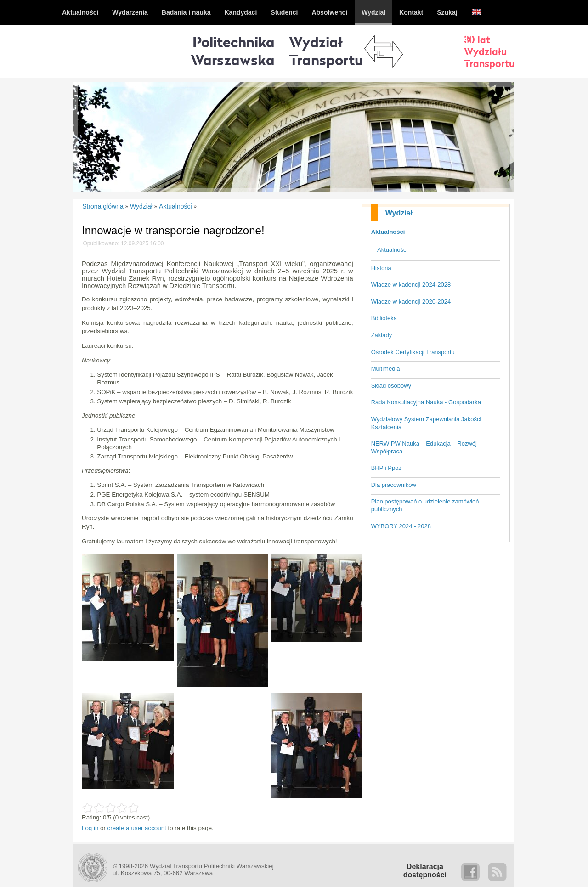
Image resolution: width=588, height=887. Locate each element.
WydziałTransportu (326, 51)
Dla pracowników (394, 485)
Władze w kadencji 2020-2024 (411, 302)
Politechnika (233, 51)
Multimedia (386, 369)
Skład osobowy (391, 386)
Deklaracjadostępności (425, 871)
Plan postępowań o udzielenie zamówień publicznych (425, 505)
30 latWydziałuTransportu (489, 51)
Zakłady (382, 335)
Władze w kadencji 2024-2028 (411, 285)
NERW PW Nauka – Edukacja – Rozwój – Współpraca (427, 447)
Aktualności (388, 232)
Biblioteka (384, 318)
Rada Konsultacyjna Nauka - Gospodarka (426, 402)
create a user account (137, 828)
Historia (381, 268)
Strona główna (103, 206)
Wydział (399, 213)
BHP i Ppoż (386, 468)
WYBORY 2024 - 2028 (401, 526)
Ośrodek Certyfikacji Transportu (413, 352)
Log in (90, 828)
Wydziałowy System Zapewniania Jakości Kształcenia (426, 423)
